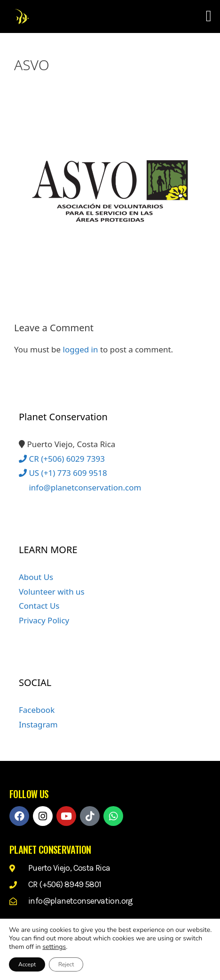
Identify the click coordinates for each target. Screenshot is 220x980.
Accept (27, 964)
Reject (66, 964)
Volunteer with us (52, 592)
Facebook (37, 710)
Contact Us (39, 606)
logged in (81, 349)
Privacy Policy (44, 620)
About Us (36, 577)
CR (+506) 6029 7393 (62, 459)
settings (54, 947)
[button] (208, 16)
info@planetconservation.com (80, 487)
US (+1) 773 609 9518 (63, 473)
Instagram (38, 724)
